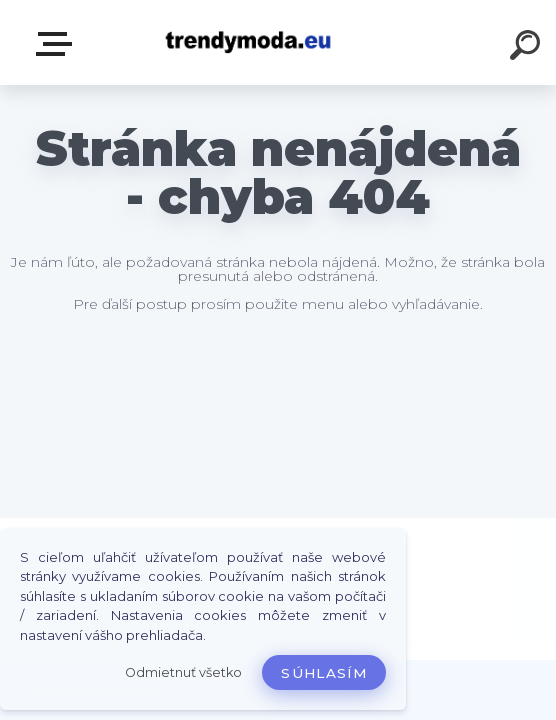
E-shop (58, 44)
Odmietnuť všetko (183, 672)
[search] (528, 48)
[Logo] (248, 42)
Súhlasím (324, 673)
